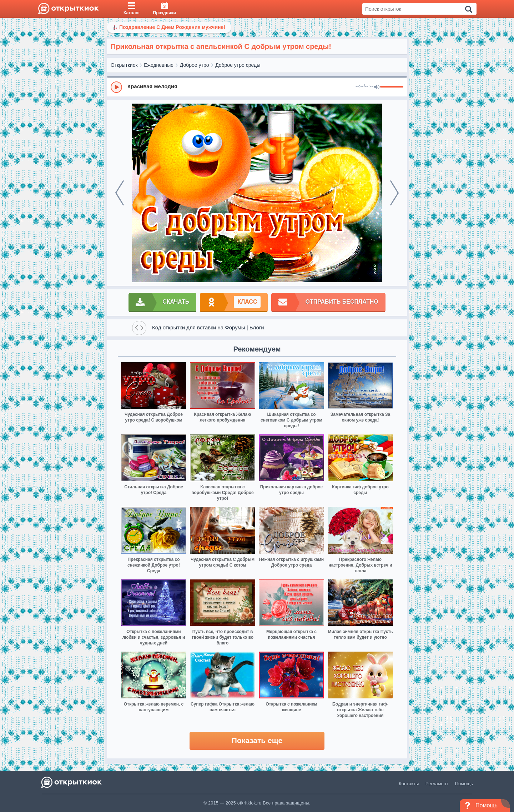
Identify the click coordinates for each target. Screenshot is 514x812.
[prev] (120, 193)
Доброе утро (195, 65)
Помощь (464, 784)
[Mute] (377, 87)
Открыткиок (124, 65)
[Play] (116, 87)
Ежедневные (159, 65)
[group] (257, 87)
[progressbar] (392, 87)
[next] (394, 193)
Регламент (437, 784)
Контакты (409, 784)
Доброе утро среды (238, 65)
